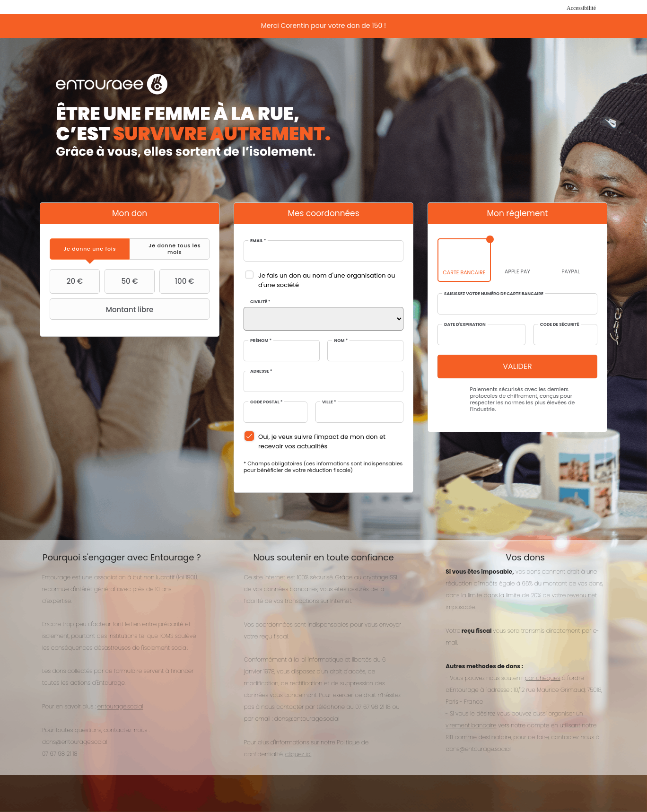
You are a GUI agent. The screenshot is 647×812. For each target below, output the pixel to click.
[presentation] (90, 249)
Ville (329, 402)
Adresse (261, 371)
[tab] (90, 249)
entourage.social (120, 706)
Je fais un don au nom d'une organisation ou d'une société (327, 280)
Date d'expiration (465, 325)
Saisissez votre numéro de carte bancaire (494, 294)
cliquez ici (298, 754)
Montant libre (103, 309)
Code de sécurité (560, 325)
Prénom (261, 341)
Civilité (260, 302)
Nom (341, 341)
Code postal (266, 402)
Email (258, 241)
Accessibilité (581, 8)
